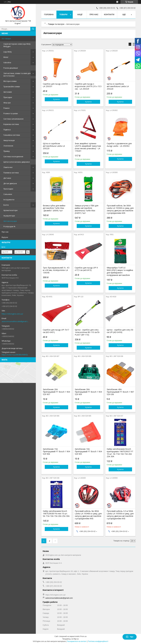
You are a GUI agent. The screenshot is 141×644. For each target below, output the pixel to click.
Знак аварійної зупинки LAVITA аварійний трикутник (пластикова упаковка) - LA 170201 (88, 147)
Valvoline (7, 63)
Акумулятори (9, 216)
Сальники (8, 194)
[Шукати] (33, 29)
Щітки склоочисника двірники (17, 162)
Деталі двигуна (10, 183)
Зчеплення (8, 146)
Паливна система (11, 173)
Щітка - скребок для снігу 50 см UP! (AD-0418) (120, 331)
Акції (80, 14)
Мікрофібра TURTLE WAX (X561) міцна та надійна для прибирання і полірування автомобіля (120, 271)
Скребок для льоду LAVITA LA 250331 (55, 85)
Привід (6, 151)
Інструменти (9, 200)
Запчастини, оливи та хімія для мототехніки (17, 75)
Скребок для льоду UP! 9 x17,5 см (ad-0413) (86, 269)
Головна (49, 14)
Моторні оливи (10, 81)
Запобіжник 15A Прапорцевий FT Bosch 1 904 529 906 (56, 452)
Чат (130, 637)
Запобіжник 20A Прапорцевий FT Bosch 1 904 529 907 (56, 392)
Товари (63, 14)
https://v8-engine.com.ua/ (12, 314)
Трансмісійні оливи (12, 87)
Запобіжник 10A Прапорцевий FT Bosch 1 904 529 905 (88, 452)
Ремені (6, 108)
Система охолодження (13, 156)
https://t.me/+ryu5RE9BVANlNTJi (15, 355)
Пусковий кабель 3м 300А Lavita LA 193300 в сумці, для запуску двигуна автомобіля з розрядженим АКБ (120, 209)
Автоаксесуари (10, 221)
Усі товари (6, 38)
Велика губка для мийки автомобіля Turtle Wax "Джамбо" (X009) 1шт (54, 208)
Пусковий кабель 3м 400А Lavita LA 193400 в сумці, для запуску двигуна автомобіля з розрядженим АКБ (88, 515)
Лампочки (8, 167)
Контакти (109, 14)
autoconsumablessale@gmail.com (16, 321)
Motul (6, 57)
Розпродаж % (9, 226)
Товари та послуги (56, 24)
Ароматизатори (10, 210)
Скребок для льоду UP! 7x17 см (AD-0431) (56, 331)
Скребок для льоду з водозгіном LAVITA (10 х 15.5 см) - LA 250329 (88, 86)
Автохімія (8, 92)
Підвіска (7, 130)
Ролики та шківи (11, 113)
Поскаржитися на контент (77, 641)
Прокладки (8, 189)
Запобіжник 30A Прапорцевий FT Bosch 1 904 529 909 (88, 392)
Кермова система (11, 124)
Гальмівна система (12, 135)
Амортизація (9, 140)
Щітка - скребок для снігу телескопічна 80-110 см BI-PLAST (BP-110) (87, 332)
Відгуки (5, 237)
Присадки (8, 97)
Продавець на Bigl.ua (70, 639)
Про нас (5, 232)
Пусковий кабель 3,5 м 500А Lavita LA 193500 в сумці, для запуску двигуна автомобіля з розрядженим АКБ (120, 515)
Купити (56, 99)
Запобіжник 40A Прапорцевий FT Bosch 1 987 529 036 (120, 392)
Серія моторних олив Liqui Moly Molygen (17, 45)
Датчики (7, 178)
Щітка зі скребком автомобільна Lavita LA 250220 (118, 86)
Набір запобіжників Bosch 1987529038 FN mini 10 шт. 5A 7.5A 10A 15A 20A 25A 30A (56, 514)
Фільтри (7, 103)
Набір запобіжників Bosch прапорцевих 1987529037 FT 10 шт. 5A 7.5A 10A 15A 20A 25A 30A (120, 453)
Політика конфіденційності (98, 641)
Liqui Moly (8, 52)
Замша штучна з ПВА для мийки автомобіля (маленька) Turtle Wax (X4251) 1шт (87, 209)
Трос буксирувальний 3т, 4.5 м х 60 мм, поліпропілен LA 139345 (56, 270)
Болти (6, 205)
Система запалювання (13, 119)
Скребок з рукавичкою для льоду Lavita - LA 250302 (119, 145)
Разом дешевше (11, 68)
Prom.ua (83, 636)
